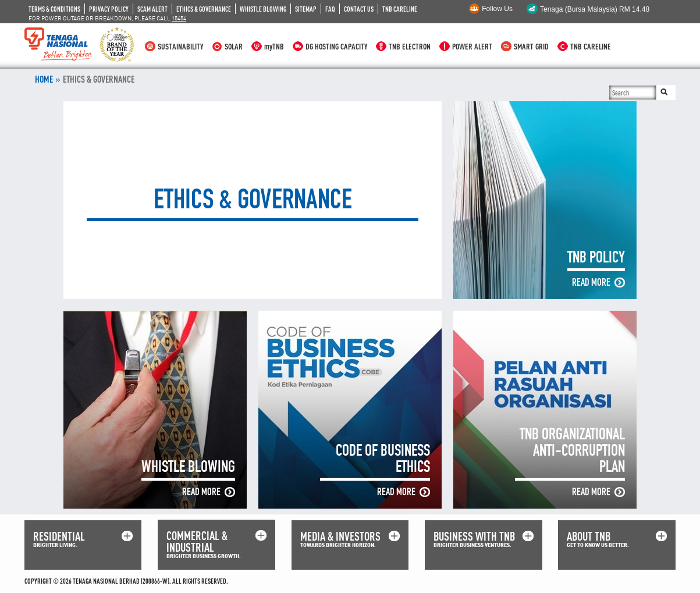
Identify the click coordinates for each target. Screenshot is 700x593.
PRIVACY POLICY (109, 9)
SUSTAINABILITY (180, 46)
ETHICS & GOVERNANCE (204, 9)
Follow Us (497, 9)
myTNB (274, 46)
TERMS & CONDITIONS (54, 9)
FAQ (330, 9)
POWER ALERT (472, 46)
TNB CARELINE (400, 9)
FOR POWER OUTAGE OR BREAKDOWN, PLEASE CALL (107, 18)
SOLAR (234, 46)
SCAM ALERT (152, 9)
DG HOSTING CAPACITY (336, 46)
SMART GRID (531, 46)
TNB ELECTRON (410, 46)
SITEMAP (306, 9)
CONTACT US (359, 9)
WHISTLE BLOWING (263, 9)
